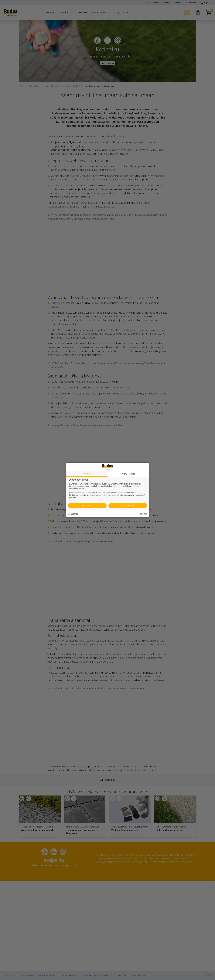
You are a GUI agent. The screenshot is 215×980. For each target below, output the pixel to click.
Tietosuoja (143, 514)
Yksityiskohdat (128, 474)
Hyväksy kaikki (128, 506)
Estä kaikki (87, 506)
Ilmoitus (87, 474)
